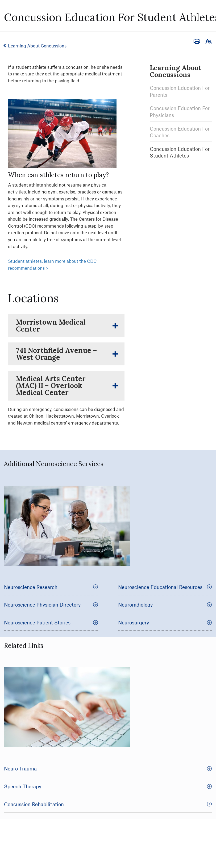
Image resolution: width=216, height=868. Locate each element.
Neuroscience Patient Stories (51, 622)
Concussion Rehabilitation (108, 804)
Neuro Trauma (108, 768)
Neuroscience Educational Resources (165, 587)
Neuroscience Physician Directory (51, 605)
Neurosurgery (165, 622)
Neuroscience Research (51, 587)
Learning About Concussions (38, 46)
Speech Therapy (108, 786)
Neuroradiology (165, 605)
